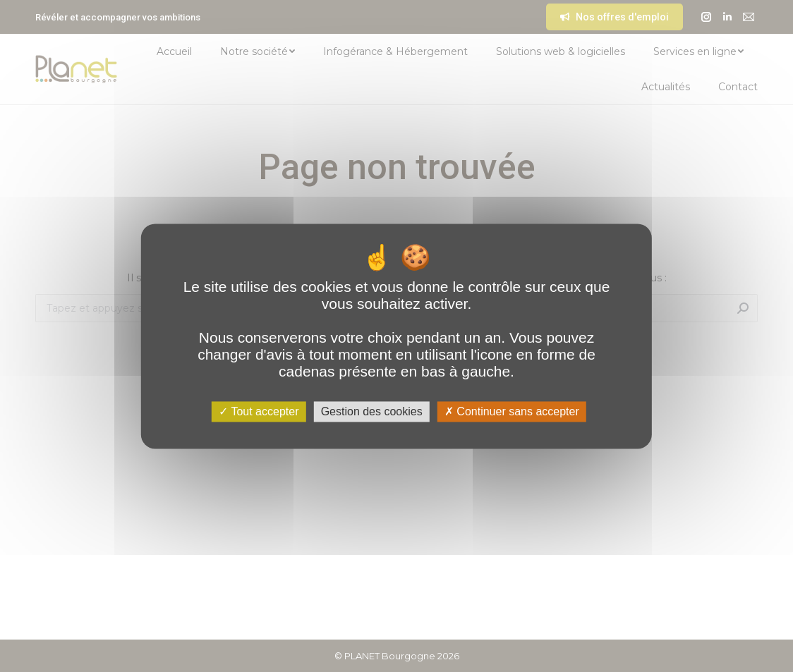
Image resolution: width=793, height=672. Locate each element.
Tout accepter (259, 411)
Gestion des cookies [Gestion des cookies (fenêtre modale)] (372, 411)
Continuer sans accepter (512, 411)
